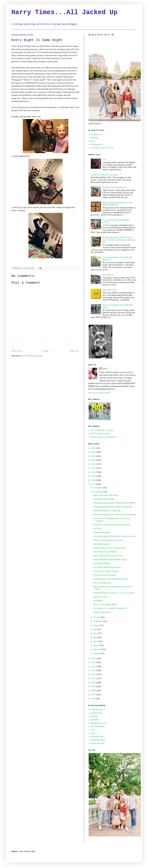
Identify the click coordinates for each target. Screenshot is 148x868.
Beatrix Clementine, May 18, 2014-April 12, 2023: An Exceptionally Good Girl (119, 240)
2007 (94, 695)
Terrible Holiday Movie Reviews (105, 175)
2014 (94, 667)
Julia (93, 730)
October (97, 617)
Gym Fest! (97, 529)
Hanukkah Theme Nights (104, 499)
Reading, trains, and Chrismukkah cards (110, 579)
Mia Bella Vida (97, 737)
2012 (94, 675)
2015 (94, 662)
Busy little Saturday (101, 544)
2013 (94, 671)
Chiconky (95, 720)
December (98, 488)
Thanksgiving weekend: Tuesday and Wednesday (115, 515)
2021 (94, 468)
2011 (94, 679)
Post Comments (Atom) (32, 356)
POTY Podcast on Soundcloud (103, 437)
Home (46, 351)
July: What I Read (110, 290)
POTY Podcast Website (100, 434)
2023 (94, 460)
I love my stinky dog (102, 583)
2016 (94, 659)
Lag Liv (94, 733)
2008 (94, 691)
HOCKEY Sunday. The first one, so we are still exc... (115, 593)
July (95, 629)
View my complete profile (99, 393)
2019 (94, 476)
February (98, 649)
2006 (94, 699)
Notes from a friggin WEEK (105, 605)
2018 (94, 480)
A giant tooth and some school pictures (110, 548)
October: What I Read (102, 612)
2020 (94, 472)
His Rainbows (97, 144)
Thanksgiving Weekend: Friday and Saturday (113, 507)
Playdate (94, 138)
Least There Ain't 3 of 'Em (102, 148)
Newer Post (17, 351)
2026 (94, 448)
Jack (93, 141)
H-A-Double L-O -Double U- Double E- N (110, 608)
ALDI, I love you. (100, 597)
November (98, 492)
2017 (94, 484)
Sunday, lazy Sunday (102, 563)
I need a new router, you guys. (106, 571)
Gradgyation (96, 134)
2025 (94, 452)
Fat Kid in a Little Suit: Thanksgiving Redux (112, 525)
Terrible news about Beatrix (114, 187)
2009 (94, 687)
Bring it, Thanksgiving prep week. (108, 540)
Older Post (74, 351)
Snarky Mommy (98, 743)
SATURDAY (98, 601)
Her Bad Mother (98, 727)
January (97, 654)
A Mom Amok (97, 710)
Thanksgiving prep (102, 532)
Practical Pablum (98, 740)
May (96, 638)
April (96, 641)
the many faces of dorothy (104, 575)
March (97, 645)
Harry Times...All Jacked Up (64, 12)
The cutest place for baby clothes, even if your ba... (114, 536)
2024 (94, 456)
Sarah (105, 369)
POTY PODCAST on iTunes (102, 430)
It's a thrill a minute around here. (107, 567)
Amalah (94, 716)
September (98, 621)
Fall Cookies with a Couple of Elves (108, 556)
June (96, 633)
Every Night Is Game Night (105, 552)
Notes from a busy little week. (106, 495)
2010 (94, 683)
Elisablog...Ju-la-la (99, 723)
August (97, 625)
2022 (94, 464)
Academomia (96, 713)
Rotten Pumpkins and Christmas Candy (110, 560)
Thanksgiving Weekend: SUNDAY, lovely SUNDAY (114, 503)
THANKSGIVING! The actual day (107, 511)
